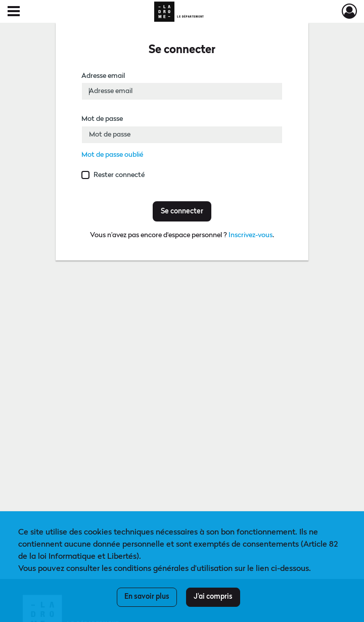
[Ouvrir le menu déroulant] (14, 12)
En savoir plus (147, 597)
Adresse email (103, 76)
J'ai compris (213, 597)
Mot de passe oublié (112, 155)
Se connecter (182, 211)
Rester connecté (119, 175)
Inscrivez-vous (251, 235)
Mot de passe (102, 119)
